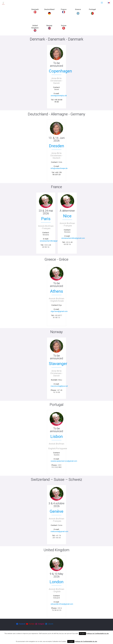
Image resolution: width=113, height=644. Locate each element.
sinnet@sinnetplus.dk (59, 96)
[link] (35, 12)
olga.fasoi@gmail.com (59, 311)
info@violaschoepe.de (59, 168)
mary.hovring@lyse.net (59, 386)
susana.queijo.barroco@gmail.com (64, 461)
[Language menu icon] (109, 3)
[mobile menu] (102, 3)
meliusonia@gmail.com (59, 531)
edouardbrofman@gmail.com (62, 604)
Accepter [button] (82, 634)
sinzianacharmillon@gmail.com (52, 241)
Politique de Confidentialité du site (98, 634)
